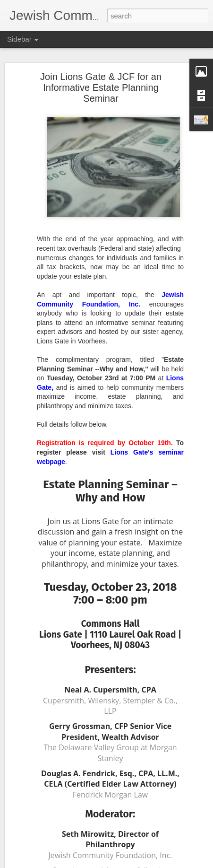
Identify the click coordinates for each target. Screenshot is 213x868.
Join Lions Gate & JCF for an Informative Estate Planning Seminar (101, 87)
